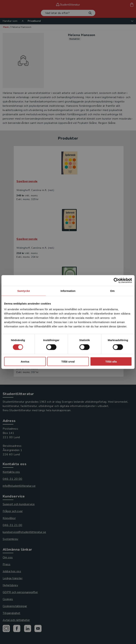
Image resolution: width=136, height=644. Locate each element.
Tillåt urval (68, 361)
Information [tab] (68, 291)
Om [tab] (112, 291)
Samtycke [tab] (24, 291)
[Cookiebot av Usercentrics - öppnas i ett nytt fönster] (116, 281)
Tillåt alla (111, 361)
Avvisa (25, 361)
